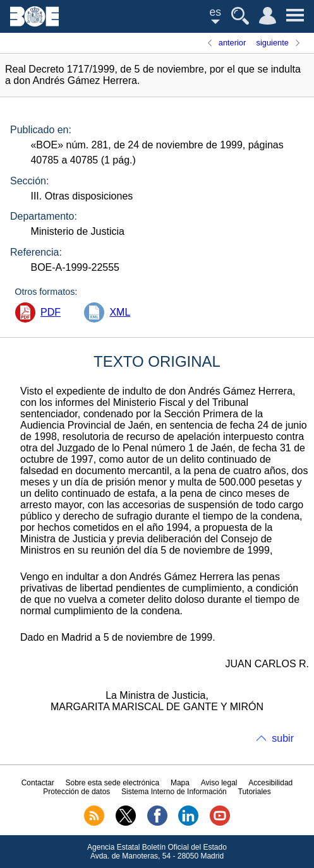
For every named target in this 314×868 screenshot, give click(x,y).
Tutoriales (255, 792)
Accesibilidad (270, 783)
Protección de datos (76, 792)
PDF (51, 312)
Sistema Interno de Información (174, 792)
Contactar (38, 783)
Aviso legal (219, 783)
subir (283, 738)
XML (120, 312)
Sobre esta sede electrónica (112, 783)
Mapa (180, 783)
